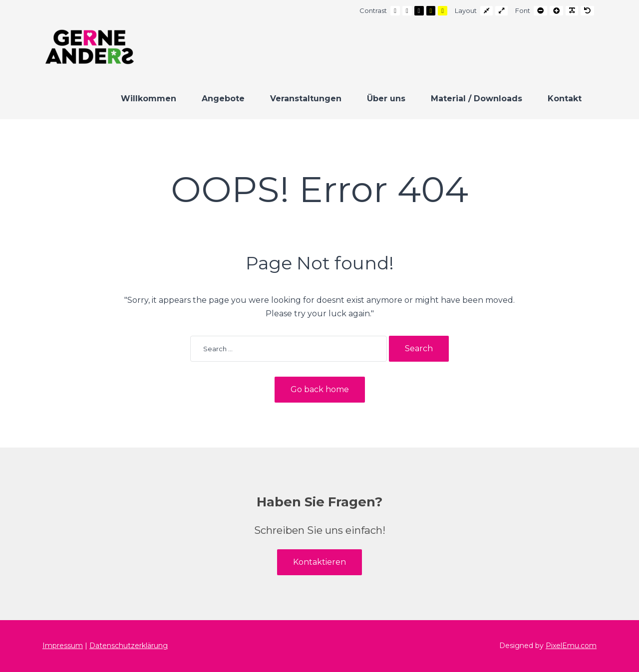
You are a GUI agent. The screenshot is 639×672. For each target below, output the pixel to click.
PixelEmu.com (571, 646)
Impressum (63, 646)
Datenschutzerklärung (129, 646)
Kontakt (565, 99)
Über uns (386, 99)
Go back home (320, 389)
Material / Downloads (477, 99)
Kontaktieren (319, 562)
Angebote (223, 99)
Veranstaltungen (306, 99)
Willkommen (149, 99)
